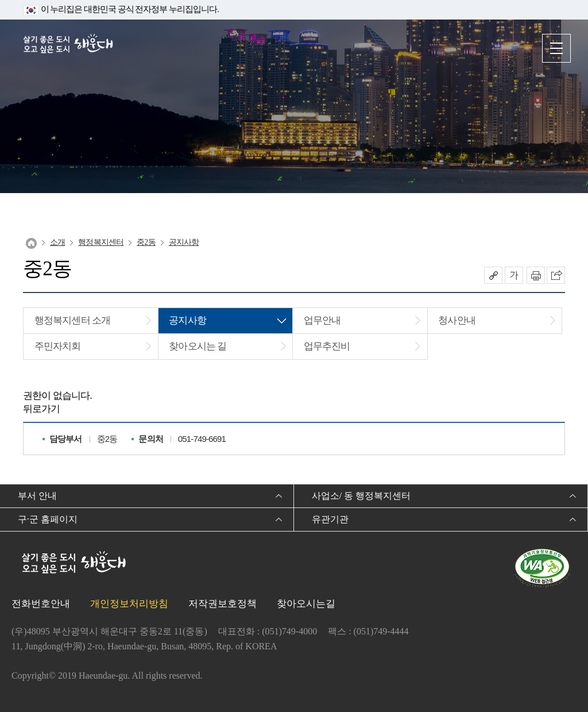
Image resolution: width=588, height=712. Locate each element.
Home (31, 243)
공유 (493, 275)
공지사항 (184, 242)
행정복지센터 (101, 242)
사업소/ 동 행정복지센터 (361, 496)
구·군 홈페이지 (48, 519)
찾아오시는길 (306, 604)
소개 (57, 242)
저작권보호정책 (223, 604)
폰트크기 (514, 275)
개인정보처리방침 (129, 604)
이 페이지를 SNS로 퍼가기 (556, 275)
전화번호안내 (41, 604)
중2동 (146, 242)
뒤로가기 (42, 409)
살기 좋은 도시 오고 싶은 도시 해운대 (72, 47)
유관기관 (330, 519)
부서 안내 (37, 496)
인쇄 (536, 275)
